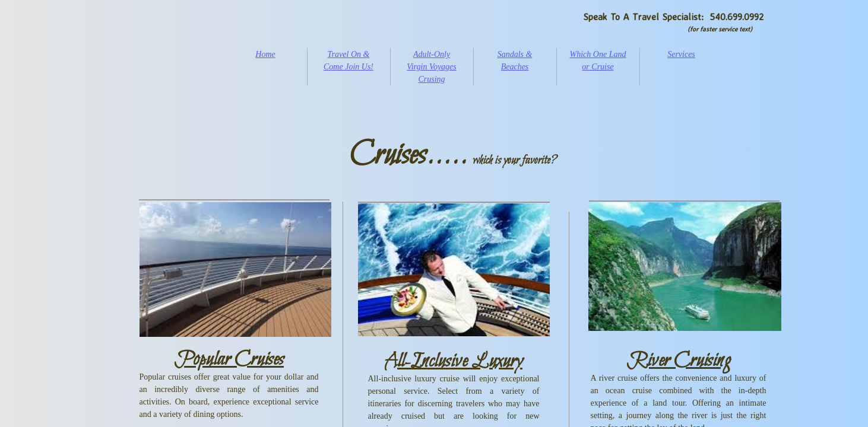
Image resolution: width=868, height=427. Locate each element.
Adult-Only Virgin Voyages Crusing (432, 67)
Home (265, 54)
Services (681, 54)
